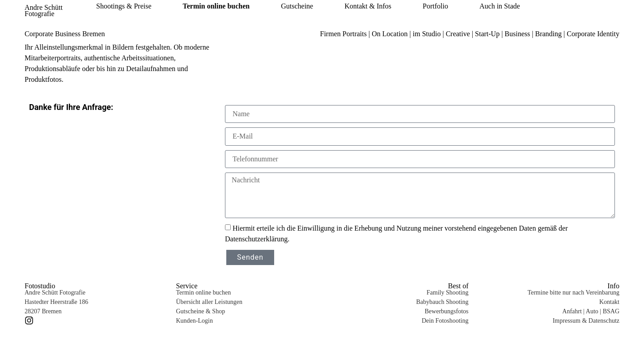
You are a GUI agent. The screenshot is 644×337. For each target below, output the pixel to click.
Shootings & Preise (124, 6)
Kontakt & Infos (368, 6)
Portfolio (435, 6)
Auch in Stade (500, 6)
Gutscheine (297, 6)
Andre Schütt (44, 7)
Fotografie (40, 14)
